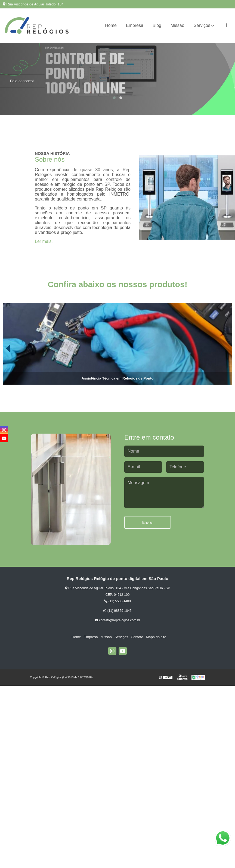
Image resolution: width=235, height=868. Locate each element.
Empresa (135, 25)
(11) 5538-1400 (117, 601)
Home (111, 25)
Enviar (148, 522)
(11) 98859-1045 (117, 611)
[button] (114, 98)
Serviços (202, 25)
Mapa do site (156, 637)
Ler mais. (44, 241)
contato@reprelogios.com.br (117, 620)
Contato (137, 637)
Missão (177, 25)
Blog (157, 25)
